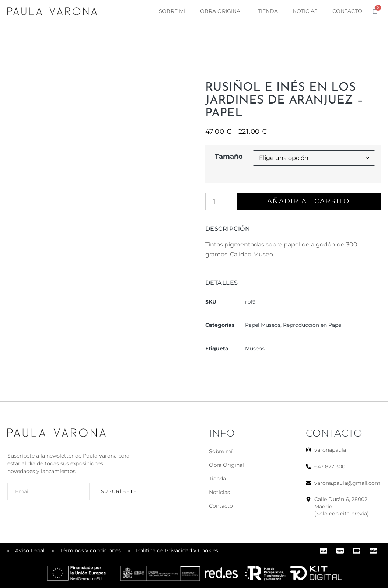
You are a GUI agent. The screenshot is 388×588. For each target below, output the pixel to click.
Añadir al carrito (308, 202)
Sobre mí (172, 11)
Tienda (268, 11)
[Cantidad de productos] (217, 202)
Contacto (347, 11)
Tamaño (229, 157)
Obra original (222, 11)
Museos (255, 349)
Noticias (305, 11)
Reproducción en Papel (313, 325)
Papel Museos (263, 325)
